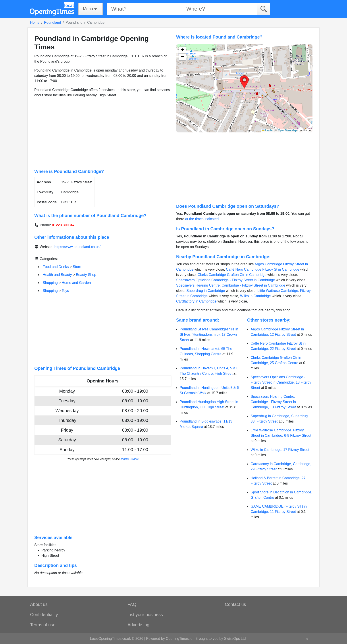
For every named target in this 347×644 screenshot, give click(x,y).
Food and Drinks (56, 267)
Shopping (50, 283)
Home (35, 22)
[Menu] (91, 9)
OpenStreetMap (287, 130)
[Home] (52, 9)
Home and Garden (76, 283)
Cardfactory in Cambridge (196, 301)
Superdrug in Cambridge (206, 291)
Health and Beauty (57, 275)
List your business (145, 615)
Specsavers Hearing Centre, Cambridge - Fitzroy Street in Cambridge (231, 285)
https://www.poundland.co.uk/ (77, 247)
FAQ (132, 604)
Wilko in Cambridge (255, 296)
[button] (244, 82)
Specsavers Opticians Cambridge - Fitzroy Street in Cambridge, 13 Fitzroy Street (281, 382)
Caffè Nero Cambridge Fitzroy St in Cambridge (263, 269)
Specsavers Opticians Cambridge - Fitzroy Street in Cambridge (226, 280)
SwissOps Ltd (235, 639)
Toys (65, 291)
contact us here (130, 459)
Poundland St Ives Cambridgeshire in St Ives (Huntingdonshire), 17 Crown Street (209, 335)
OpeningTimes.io (179, 639)
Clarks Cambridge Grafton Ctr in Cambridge (232, 275)
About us (39, 604)
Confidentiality (44, 615)
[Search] (263, 9)
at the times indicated (202, 219)
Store (77, 267)
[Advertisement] (103, 133)
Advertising (138, 625)
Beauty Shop (86, 275)
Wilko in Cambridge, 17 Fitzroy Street (280, 450)
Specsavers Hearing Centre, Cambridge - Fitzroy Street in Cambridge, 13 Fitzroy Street (273, 402)
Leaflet (267, 130)
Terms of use (43, 625)
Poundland (53, 22)
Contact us (235, 604)
